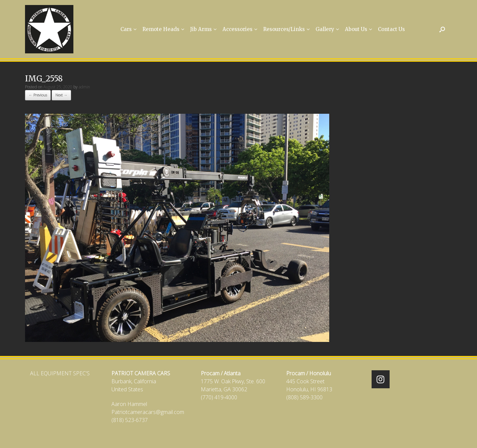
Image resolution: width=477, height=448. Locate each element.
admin (84, 87)
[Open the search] (442, 29)
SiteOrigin (234, 435)
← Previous (38, 95)
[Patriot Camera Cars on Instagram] (381, 379)
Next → (61, 95)
